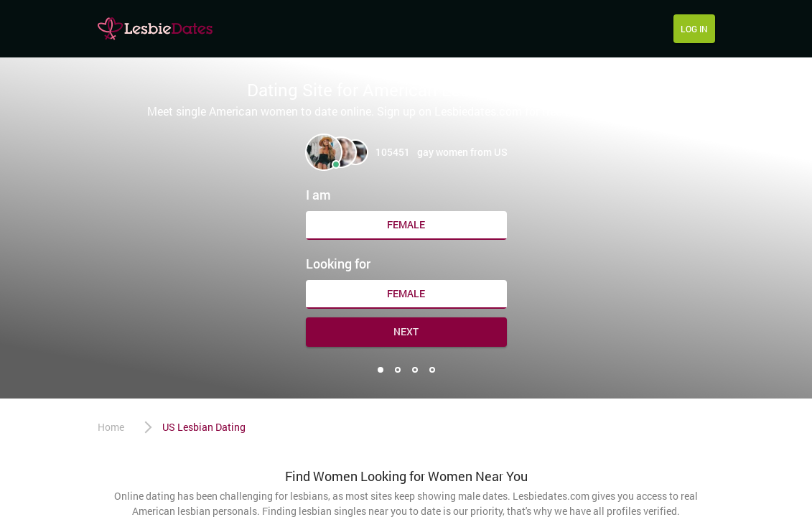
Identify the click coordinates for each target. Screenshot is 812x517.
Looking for (338, 264)
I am (318, 195)
